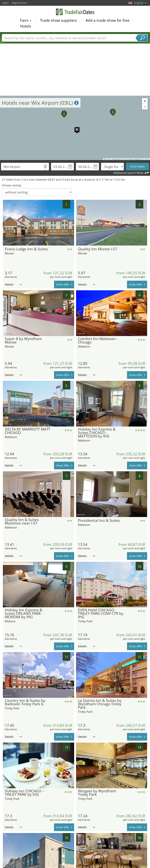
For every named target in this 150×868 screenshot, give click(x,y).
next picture (72, 223)
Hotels (26, 26)
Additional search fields (128, 173)
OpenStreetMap (127, 159)
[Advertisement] (75, 67)
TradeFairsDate (75, 12)
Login (5, 3)
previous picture (5, 223)
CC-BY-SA (146, 159)
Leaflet (107, 159)
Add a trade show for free (108, 20)
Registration (19, 3)
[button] (75, 128)
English (140, 3)
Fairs (26, 20)
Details (13, 284)
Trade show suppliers (58, 20)
